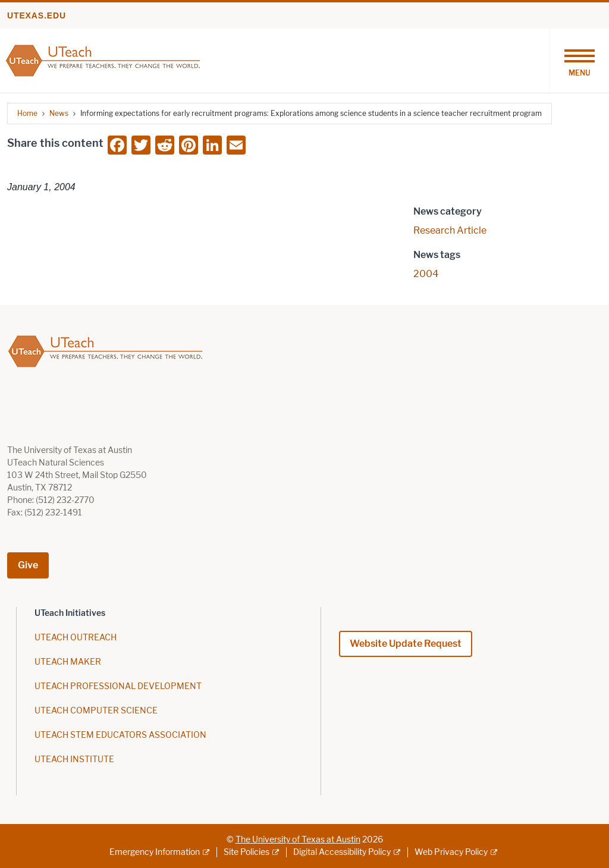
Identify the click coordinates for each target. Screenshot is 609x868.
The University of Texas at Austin (298, 840)
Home (27, 113)
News (59, 113)
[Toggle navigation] (579, 61)
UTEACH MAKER (68, 662)
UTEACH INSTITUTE (74, 759)
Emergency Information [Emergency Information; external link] (155, 852)
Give (28, 565)
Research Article (450, 230)
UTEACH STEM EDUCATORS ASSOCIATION (120, 735)
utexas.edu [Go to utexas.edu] (37, 15)
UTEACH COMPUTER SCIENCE (96, 711)
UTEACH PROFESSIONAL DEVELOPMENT (118, 686)
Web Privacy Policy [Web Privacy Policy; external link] (451, 852)
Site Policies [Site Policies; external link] (247, 852)
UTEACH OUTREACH (76, 638)
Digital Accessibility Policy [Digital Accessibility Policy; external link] (342, 852)
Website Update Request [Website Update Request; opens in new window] (406, 644)
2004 (426, 274)
